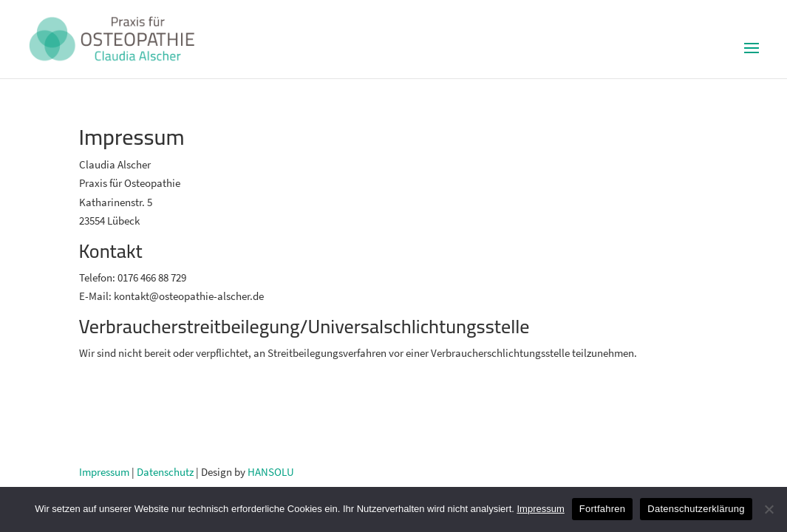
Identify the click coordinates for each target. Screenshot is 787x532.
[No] (769, 509)
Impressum (104, 472)
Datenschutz (165, 472)
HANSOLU (271, 472)
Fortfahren (602, 509)
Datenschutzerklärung (696, 509)
